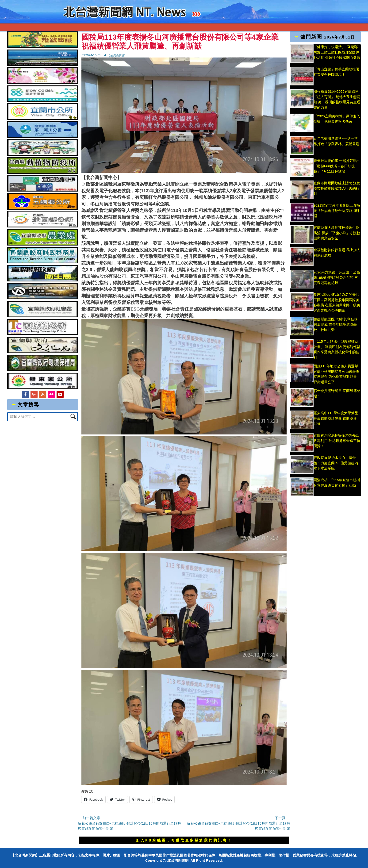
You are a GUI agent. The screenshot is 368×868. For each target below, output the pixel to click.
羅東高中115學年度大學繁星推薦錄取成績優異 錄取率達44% (336, 418)
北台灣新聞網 (116, 55)
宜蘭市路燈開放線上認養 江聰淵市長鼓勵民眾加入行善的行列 (337, 188)
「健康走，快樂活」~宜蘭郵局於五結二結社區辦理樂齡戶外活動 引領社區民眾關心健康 (337, 52)
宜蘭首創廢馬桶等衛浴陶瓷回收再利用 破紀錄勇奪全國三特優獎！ (337, 441)
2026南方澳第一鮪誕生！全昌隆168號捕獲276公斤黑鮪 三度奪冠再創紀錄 (337, 277)
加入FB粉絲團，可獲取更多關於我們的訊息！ (184, 840)
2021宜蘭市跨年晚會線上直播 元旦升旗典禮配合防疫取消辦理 (337, 211)
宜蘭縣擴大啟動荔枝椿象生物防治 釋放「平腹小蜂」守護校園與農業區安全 (337, 233)
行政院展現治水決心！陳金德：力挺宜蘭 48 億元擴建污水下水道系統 (336, 463)
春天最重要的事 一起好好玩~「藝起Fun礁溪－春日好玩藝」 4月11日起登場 (336, 166)
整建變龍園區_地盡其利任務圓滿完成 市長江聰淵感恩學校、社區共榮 (336, 324)
